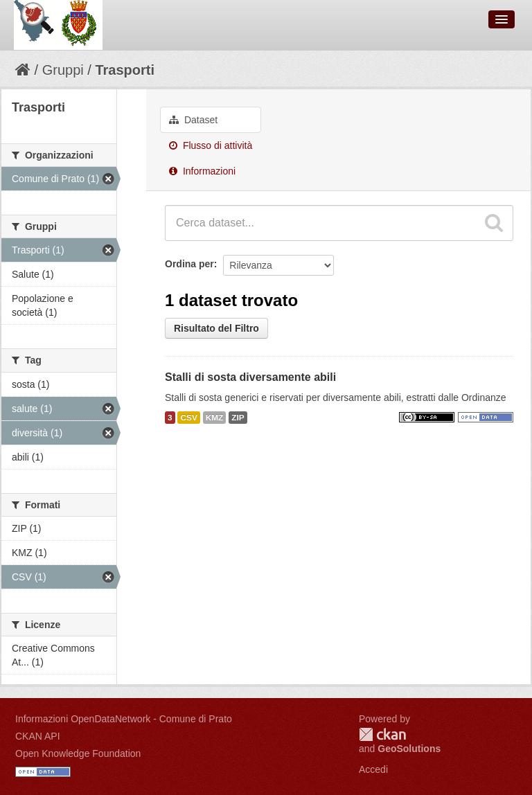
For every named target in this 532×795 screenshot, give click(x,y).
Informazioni (202, 171)
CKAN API (38, 736)
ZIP (238, 418)
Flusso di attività (211, 145)
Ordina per (189, 264)
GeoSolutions (409, 749)
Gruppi (63, 70)
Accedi (373, 769)
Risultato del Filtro (216, 328)
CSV (188, 418)
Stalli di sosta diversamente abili (250, 377)
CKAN (382, 734)
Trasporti (125, 70)
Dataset (193, 120)
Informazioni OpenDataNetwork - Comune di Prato (124, 719)
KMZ (215, 418)
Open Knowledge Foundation (78, 753)
